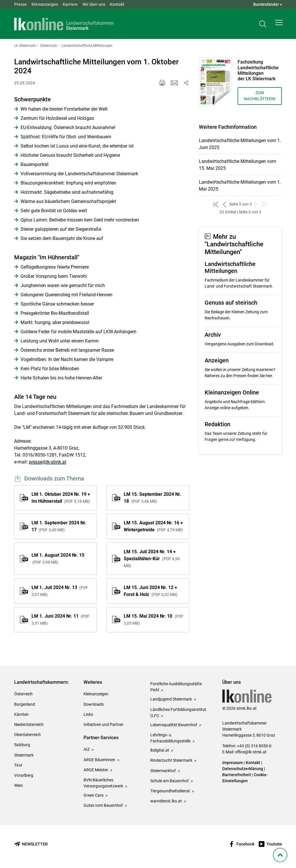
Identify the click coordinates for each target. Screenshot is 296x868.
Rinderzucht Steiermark (171, 760)
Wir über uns (94, 4)
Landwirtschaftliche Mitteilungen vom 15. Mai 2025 (237, 165)
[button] (279, 25)
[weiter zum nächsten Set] (256, 204)
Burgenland (25, 704)
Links (88, 714)
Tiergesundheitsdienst (170, 791)
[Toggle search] (263, 25)
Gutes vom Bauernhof (103, 805)
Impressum (233, 763)
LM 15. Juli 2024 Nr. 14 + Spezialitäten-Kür (152, 558)
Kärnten (21, 714)
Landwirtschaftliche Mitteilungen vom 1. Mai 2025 (240, 186)
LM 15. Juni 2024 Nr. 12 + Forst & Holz (150, 591)
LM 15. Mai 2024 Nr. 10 (153, 619)
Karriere (70, 4)
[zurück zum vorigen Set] (225, 204)
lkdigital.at (160, 750)
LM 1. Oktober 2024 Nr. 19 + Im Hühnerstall (61, 498)
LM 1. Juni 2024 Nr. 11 (61, 619)
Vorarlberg (24, 775)
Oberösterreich (27, 735)
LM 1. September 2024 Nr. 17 (59, 526)
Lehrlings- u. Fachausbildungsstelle (170, 738)
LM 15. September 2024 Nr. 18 (152, 498)
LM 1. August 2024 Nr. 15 (58, 558)
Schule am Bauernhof (170, 781)
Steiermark (24, 755)
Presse (21, 4)
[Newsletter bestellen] (31, 844)
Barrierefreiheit (237, 775)
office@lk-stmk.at (251, 752)
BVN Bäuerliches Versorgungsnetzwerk (103, 783)
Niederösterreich (29, 724)
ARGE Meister (96, 770)
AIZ (87, 749)
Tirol (18, 765)
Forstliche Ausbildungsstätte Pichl (176, 687)
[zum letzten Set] (264, 204)
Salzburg (22, 745)
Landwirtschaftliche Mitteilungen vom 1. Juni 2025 (240, 144)
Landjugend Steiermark (171, 699)
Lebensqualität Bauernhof (174, 725)
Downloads (94, 704)
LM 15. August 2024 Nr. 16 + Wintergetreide (153, 526)
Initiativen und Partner (103, 724)
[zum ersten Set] (217, 204)
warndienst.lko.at (166, 801)
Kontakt (117, 4)
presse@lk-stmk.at (48, 462)
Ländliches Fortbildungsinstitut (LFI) (178, 713)
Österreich (23, 694)
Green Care (94, 795)
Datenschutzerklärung (243, 769)
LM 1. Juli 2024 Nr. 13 (60, 591)
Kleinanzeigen (45, 4)
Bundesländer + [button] (268, 4)
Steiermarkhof (163, 771)
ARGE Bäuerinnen (99, 760)
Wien (18, 785)
